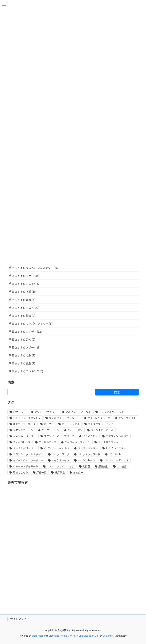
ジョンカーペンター (24, 436)
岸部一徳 (41, 472)
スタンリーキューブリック (59, 436)
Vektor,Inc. (108, 636)
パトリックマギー (88, 448)
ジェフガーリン (50, 430)
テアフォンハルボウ (117, 436)
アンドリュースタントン (27, 418)
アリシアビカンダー (46, 412)
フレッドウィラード (89, 454)
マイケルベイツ (60, 460)
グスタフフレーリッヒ (100, 424)
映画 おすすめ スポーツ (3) (25, 347)
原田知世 (103, 466)
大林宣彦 (122, 466)
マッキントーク (86, 460)
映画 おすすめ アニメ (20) (24, 308)
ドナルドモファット (109, 442)
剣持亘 (86, 466)
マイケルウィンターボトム (28, 460)
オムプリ (49, 424)
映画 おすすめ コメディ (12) (25, 331)
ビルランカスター (116, 448)
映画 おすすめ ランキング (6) (26, 371)
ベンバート (115, 454)
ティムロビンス (22, 442)
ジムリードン (75, 430)
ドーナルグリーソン (24, 448)
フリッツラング (60, 454)
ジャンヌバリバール (102, 430)
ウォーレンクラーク (99, 418)
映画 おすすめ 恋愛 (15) (23, 292)
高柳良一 (78, 472)
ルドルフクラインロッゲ (60, 466)
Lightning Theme (58, 636)
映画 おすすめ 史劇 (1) (22, 363)
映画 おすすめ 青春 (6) (22, 300)
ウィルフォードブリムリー (64, 418)
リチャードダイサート (26, 466)
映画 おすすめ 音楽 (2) (22, 339)
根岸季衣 (60, 472)
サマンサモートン (23, 430)
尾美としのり (21, 472)
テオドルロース (47, 442)
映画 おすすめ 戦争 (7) (22, 355)
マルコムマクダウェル (116, 460)
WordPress (38, 636)
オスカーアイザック (24, 424)
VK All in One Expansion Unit (85, 636)
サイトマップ (18, 619)
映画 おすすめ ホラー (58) (24, 276)
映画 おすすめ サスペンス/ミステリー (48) (34, 268)
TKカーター (20, 412)
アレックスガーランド (111, 412)
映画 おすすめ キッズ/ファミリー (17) (31, 324)
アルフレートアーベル (78, 412)
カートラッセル (71, 424)
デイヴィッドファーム (77, 442)
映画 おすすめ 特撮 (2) (22, 316)
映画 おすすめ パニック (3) (25, 284)
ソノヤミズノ (90, 436)
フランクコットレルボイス (28, 454)
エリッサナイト (127, 418)
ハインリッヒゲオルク (57, 448)
